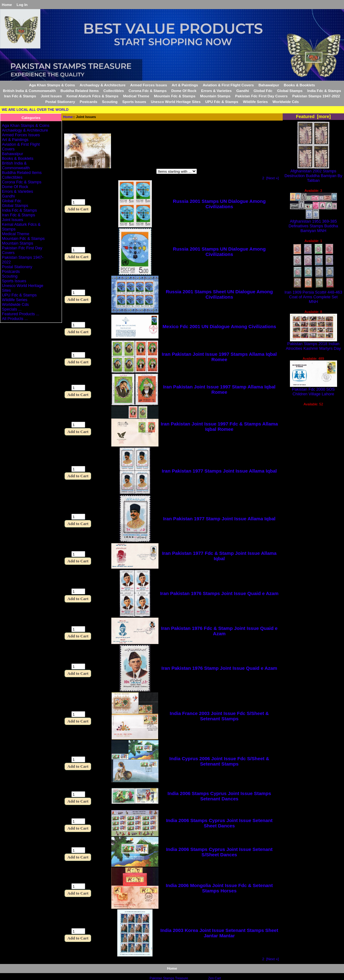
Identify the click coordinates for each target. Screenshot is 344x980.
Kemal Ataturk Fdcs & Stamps (93, 96)
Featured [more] (313, 116)
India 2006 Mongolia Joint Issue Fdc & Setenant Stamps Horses (219, 888)
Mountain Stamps (215, 96)
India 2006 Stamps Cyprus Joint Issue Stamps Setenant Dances (219, 796)
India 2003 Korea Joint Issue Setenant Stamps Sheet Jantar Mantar (219, 933)
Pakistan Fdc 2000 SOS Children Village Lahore (313, 390)
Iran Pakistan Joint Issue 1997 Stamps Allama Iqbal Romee (219, 357)
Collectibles (114, 91)
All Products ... (15, 319)
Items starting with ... (129, 172)
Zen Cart (215, 978)
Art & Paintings (185, 85)
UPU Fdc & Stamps (222, 102)
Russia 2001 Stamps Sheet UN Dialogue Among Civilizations (219, 294)
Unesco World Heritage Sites (176, 102)
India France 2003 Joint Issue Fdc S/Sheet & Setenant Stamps (219, 716)
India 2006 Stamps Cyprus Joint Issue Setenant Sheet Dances (219, 823)
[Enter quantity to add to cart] (78, 202)
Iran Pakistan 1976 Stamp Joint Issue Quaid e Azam (219, 668)
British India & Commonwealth (29, 91)
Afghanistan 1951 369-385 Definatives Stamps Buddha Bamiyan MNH (313, 224)
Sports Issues (134, 102)
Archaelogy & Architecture (103, 85)
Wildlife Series (255, 102)
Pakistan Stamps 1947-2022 (316, 96)
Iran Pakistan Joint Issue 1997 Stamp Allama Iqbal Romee (219, 389)
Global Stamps (290, 91)
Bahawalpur (269, 85)
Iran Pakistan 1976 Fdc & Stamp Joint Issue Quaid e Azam (219, 631)
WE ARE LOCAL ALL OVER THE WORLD (35, 110)
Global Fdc (263, 91)
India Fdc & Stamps (324, 91)
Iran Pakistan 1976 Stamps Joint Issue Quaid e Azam (219, 593)
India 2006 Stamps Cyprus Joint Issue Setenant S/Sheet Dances (219, 852)
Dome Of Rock (184, 91)
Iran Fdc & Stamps (20, 96)
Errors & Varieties (216, 91)
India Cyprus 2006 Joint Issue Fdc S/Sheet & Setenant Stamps (219, 761)
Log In (22, 5)
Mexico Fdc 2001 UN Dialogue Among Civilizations (219, 326)
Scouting (110, 102)
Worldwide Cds (286, 102)
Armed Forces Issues (149, 85)
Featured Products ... (21, 314)
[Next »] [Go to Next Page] (273, 178)
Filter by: (73, 172)
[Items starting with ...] (177, 171)
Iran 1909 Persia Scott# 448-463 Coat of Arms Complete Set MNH (313, 295)
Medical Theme (136, 96)
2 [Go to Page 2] (263, 178)
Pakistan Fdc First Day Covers (261, 96)
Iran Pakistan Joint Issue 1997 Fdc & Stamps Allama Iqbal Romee (219, 426)
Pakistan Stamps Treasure (169, 978)
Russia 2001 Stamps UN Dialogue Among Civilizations (219, 204)
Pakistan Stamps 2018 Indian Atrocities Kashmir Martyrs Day (313, 344)
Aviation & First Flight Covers (228, 85)
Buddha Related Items (80, 91)
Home (7, 5)
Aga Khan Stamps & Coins (52, 85)
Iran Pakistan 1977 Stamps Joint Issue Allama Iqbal (219, 471)
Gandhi (243, 91)
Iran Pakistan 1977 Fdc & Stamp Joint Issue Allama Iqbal (219, 556)
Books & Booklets (300, 85)
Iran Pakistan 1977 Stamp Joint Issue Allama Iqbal (219, 519)
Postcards (88, 102)
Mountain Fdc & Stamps (175, 96)
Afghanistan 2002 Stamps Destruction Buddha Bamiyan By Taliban (313, 174)
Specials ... (12, 309)
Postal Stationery (60, 102)
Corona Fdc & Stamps (148, 91)
